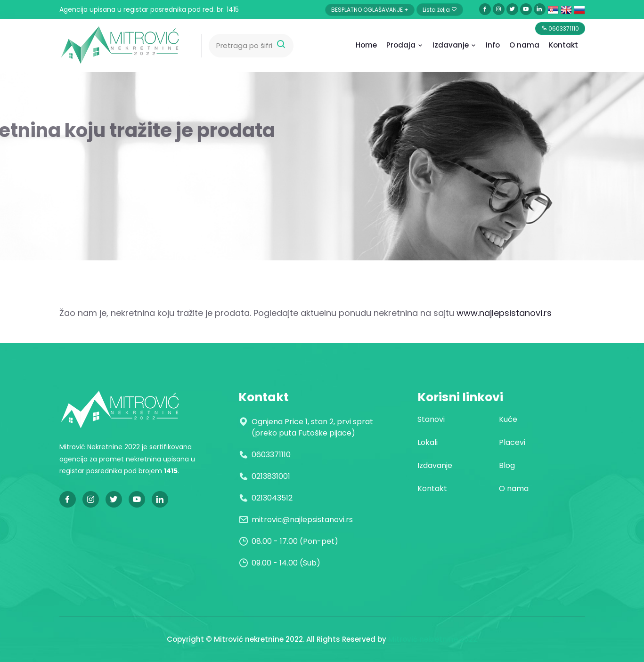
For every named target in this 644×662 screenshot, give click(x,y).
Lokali (428, 442)
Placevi (512, 442)
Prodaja (405, 45)
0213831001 (271, 476)
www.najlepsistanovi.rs (504, 313)
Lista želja (440, 10)
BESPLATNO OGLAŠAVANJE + (370, 10)
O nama (514, 488)
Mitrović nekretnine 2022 (433, 639)
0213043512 (272, 498)
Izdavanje (454, 45)
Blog (507, 465)
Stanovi (431, 419)
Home (366, 45)
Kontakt (563, 45)
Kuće (508, 419)
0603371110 (271, 455)
